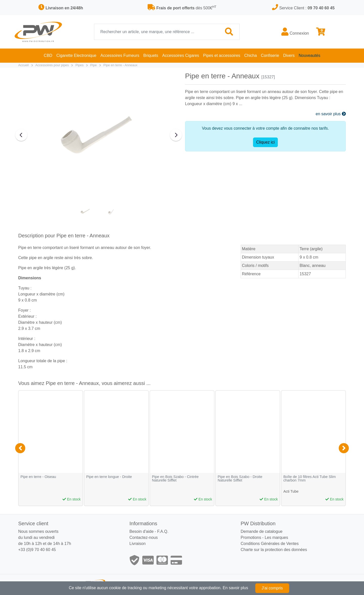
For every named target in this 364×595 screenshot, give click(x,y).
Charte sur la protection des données (274, 550)
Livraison (138, 544)
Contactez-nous (144, 537)
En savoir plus (235, 588)
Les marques (276, 537)
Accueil (23, 65)
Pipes (80, 65)
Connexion (295, 32)
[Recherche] (157, 32)
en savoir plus (331, 114)
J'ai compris (272, 588)
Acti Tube (291, 491)
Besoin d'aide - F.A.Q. (149, 531)
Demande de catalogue (261, 531)
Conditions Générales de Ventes (270, 544)
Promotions (251, 537)
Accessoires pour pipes (52, 65)
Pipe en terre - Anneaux (120, 65)
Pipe (94, 65)
